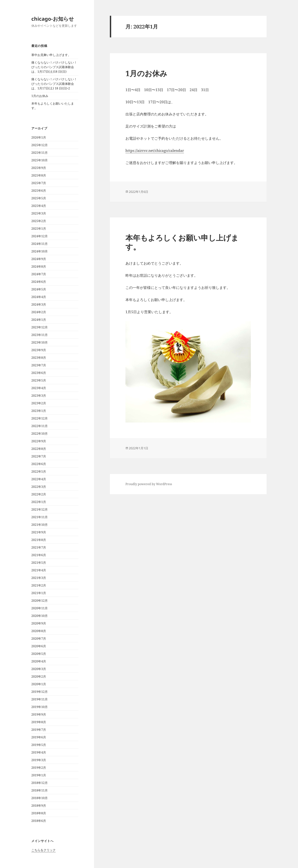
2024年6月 (39, 282)
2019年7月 (39, 730)
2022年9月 (39, 441)
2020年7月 (39, 639)
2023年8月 (39, 358)
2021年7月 (39, 547)
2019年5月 (39, 745)
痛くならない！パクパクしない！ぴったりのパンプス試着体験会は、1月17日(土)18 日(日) (54, 67)
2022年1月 (39, 502)
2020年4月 (39, 661)
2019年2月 (39, 768)
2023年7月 (39, 365)
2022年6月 (39, 464)
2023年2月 (39, 403)
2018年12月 (40, 783)
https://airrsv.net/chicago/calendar (155, 151)
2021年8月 (39, 540)
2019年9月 (39, 714)
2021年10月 (40, 525)
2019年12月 (40, 692)
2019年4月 (39, 752)
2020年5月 (39, 654)
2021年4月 (39, 570)
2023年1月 (39, 411)
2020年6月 (39, 646)
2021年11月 (40, 517)
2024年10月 (40, 251)
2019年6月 (39, 737)
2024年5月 (39, 289)
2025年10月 (40, 160)
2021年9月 (39, 532)
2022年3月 (39, 487)
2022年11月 (40, 426)
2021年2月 (39, 585)
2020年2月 (39, 676)
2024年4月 (39, 297)
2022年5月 (39, 471)
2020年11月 (40, 608)
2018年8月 (39, 813)
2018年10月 (40, 798)
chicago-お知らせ (53, 19)
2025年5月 (39, 198)
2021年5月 (39, 563)
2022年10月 (40, 434)
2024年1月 (39, 320)
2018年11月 (40, 790)
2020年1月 (39, 684)
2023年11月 (40, 335)
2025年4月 (39, 206)
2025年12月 (40, 145)
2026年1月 (39, 137)
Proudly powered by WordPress (149, 484)
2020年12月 (40, 601)
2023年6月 (39, 373)
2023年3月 (39, 396)
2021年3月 (39, 578)
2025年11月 (40, 153)
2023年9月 (39, 350)
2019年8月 (39, 722)
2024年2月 (39, 312)
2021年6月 (39, 555)
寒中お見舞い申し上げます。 (51, 55)
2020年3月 (39, 669)
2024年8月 (39, 266)
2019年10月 (40, 707)
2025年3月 (39, 213)
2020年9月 (39, 623)
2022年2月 (39, 494)
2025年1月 (39, 229)
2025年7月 (39, 183)
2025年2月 (39, 221)
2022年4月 (39, 479)
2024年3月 (39, 304)
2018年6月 (39, 821)
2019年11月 (40, 699)
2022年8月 (39, 449)
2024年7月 (39, 274)
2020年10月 (40, 616)
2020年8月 (39, 631)
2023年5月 (39, 380)
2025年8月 (39, 175)
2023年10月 (40, 342)
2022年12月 (40, 418)
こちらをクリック (44, 850)
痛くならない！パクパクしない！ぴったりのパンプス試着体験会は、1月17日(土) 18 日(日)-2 (54, 84)
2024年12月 (40, 236)
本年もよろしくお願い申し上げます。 (182, 242)
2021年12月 (40, 509)
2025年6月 (39, 191)
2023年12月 (40, 327)
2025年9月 (39, 168)
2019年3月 (39, 760)
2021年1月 (39, 593)
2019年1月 (39, 775)
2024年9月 (39, 259)
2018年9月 (39, 806)
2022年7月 (39, 456)
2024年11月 (40, 244)
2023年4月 (39, 388)
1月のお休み (40, 96)
